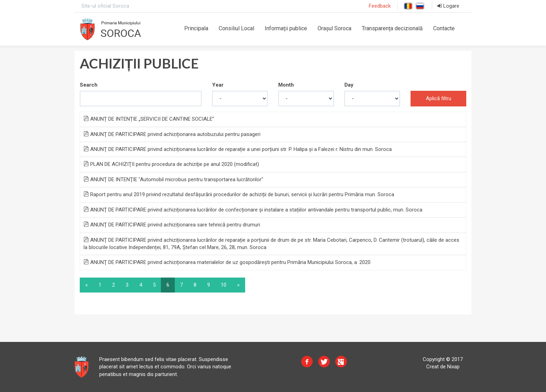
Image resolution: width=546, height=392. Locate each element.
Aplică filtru (439, 98)
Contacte (444, 28)
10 (224, 285)
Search (89, 85)
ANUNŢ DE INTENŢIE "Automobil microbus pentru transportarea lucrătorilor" (173, 179)
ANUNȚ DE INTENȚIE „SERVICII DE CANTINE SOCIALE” (149, 119)
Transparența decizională (392, 28)
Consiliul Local (236, 28)
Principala (196, 28)
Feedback (380, 6)
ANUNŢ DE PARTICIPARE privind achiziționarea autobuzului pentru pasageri (172, 134)
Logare (448, 6)
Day (349, 85)
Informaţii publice (286, 28)
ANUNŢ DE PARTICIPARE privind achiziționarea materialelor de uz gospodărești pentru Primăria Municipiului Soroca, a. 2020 (227, 262)
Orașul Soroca (334, 28)
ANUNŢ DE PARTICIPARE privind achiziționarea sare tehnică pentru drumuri (172, 225)
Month (286, 85)
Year (218, 85)
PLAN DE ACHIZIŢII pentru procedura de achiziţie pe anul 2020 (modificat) (171, 164)
